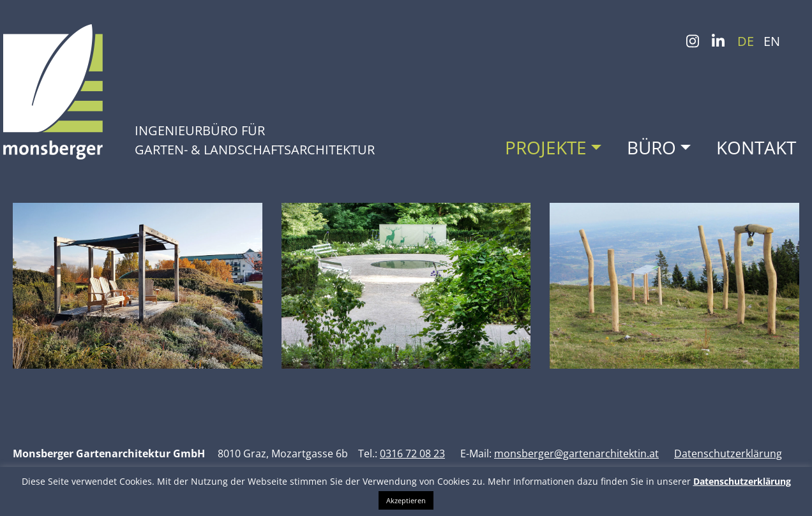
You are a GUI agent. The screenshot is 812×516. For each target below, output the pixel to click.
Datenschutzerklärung (728, 453)
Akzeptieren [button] (406, 500)
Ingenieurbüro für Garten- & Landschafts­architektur (264, 140)
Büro (642, 147)
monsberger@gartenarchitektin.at (576, 453)
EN (772, 41)
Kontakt (747, 147)
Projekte (536, 147)
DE (746, 41)
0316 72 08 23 (412, 453)
